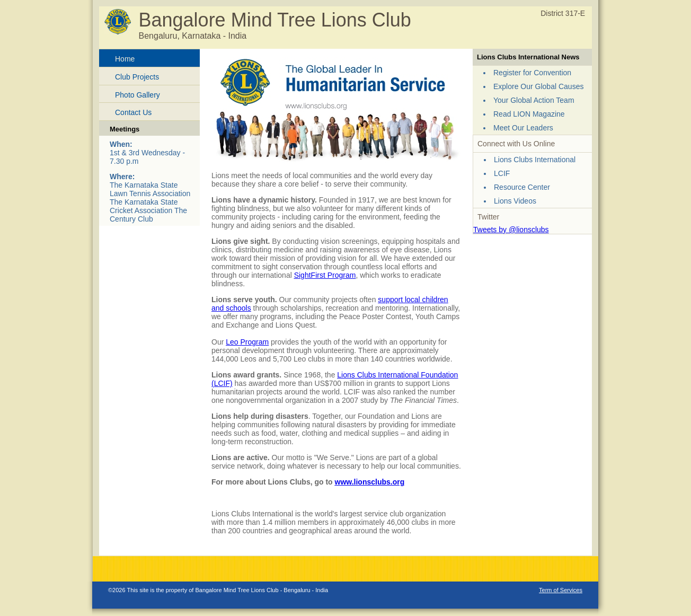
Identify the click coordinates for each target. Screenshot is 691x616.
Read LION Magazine (529, 114)
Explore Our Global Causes (538, 86)
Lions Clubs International (535, 160)
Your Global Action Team (534, 100)
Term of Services (561, 590)
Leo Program (247, 342)
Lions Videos (515, 201)
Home (125, 59)
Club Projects (137, 77)
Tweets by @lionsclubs (511, 230)
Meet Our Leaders (523, 128)
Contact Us (133, 112)
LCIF (502, 173)
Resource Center (522, 187)
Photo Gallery (138, 95)
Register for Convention (532, 73)
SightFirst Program (325, 275)
